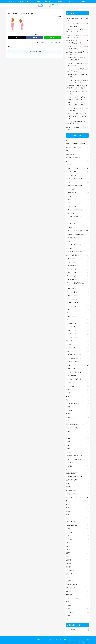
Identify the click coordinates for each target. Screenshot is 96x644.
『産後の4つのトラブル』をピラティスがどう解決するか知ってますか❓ (77, 87)
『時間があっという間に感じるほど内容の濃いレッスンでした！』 (77, 31)
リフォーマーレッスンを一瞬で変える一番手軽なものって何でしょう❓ (77, 104)
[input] (77, 630)
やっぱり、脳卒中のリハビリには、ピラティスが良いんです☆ (77, 25)
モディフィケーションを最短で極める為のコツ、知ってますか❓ (77, 70)
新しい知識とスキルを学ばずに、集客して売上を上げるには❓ (77, 123)
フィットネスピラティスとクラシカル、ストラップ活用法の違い (77, 59)
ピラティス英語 (63, 640)
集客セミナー (70, 640)
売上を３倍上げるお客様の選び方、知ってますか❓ (77, 128)
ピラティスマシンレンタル (43, 640)
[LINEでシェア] (53, 38)
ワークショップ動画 (54, 640)
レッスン (82, 640)
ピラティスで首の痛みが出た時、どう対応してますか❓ (77, 109)
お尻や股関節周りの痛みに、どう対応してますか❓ (77, 93)
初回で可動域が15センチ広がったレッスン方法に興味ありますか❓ (77, 42)
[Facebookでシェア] (35, 38)
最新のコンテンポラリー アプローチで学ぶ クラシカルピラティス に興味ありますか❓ (77, 116)
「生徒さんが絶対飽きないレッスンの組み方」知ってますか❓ (77, 64)
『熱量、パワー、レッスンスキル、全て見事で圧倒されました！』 (77, 36)
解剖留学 (76, 640)
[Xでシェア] (17, 38)
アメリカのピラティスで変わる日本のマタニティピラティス (77, 47)
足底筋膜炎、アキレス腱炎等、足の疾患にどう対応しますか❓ (77, 53)
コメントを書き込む (35, 52)
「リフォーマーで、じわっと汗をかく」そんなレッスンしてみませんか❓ (77, 98)
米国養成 (87, 640)
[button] (87, 630)
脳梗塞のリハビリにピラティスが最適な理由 (77, 19)
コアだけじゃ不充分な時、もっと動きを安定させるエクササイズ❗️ (77, 81)
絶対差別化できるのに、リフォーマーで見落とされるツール (77, 76)
